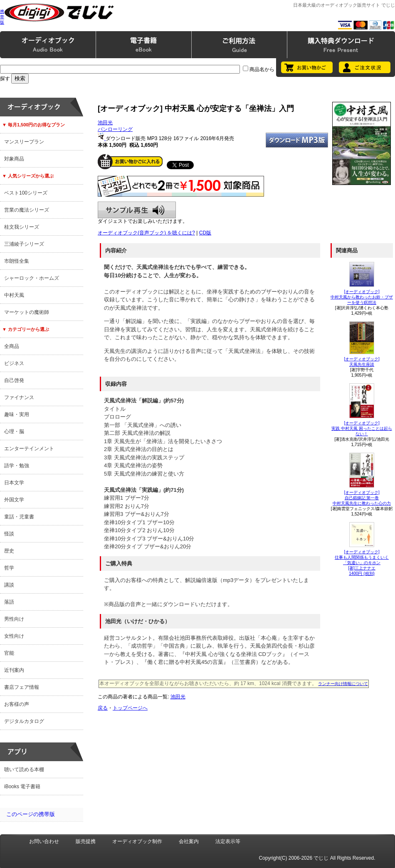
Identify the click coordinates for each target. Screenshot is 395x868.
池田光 (105, 123)
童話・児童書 (19, 517)
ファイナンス (19, 397)
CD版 (205, 233)
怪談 (9, 534)
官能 (9, 653)
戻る (103, 708)
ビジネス (14, 363)
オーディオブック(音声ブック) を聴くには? (146, 233)
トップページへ (130, 708)
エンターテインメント (29, 449)
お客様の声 (17, 704)
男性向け (14, 619)
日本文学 (14, 483)
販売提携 (86, 841)
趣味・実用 (17, 414)
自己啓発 (14, 380)
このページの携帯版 (31, 814)
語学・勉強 (17, 466)
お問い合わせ (44, 841)
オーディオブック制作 (137, 841)
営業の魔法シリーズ (27, 210)
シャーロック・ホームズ (32, 278)
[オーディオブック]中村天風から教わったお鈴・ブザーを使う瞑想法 (362, 297)
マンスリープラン (24, 142)
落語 (9, 602)
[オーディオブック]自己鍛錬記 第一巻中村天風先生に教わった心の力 (362, 498)
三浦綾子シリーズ (24, 244)
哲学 (9, 568)
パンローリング (115, 129)
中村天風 (14, 295)
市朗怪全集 (17, 261)
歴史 (9, 551)
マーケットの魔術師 (27, 312)
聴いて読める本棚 (24, 769)
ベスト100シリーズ (26, 193)
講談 (9, 585)
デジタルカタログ (24, 721)
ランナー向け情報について (343, 684)
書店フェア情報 (22, 687)
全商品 (12, 346)
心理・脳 (14, 432)
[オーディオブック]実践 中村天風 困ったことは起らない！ (362, 428)
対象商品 (14, 159)
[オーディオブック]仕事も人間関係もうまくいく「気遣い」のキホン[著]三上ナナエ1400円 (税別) (362, 563)
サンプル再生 (137, 210)
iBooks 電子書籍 (22, 787)
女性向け (14, 636)
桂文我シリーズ (22, 227)
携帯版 (2, 17)
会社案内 (189, 841)
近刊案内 (14, 670)
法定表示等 (228, 841)
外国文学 (14, 500)
